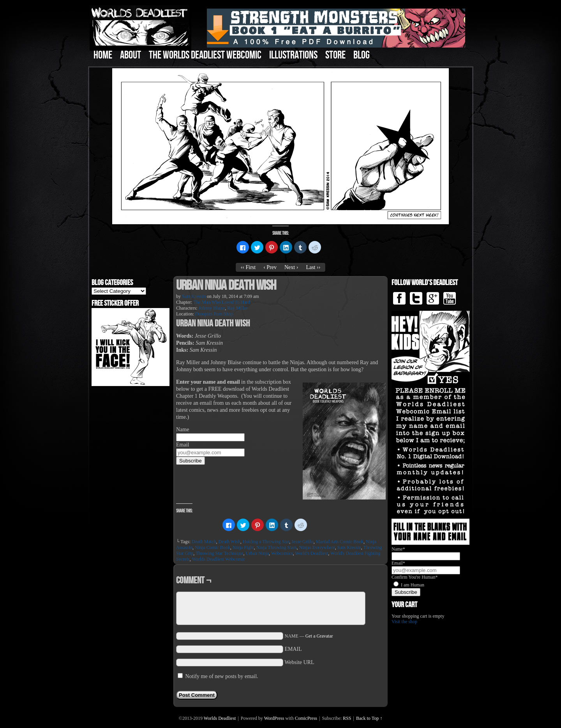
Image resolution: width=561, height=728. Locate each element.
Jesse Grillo (302, 542)
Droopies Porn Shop (214, 314)
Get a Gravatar (319, 636)
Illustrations (293, 55)
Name (183, 430)
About (131, 55)
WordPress (274, 718)
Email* (398, 563)
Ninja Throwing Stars (277, 547)
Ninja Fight (243, 547)
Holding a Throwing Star (266, 542)
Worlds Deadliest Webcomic (218, 559)
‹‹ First (248, 267)
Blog (362, 55)
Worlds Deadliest (220, 718)
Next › (291, 267)
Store (335, 55)
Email (183, 445)
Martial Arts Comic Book (340, 542)
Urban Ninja (257, 553)
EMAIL (293, 649)
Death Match (204, 542)
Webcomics (282, 553)
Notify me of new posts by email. (222, 676)
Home (103, 55)
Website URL (299, 662)
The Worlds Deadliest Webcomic (205, 55)
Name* (398, 549)
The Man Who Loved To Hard (222, 302)
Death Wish (229, 542)
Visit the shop (404, 622)
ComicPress (306, 718)
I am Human (413, 585)
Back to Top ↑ (369, 718)
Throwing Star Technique (219, 553)
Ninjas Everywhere (317, 547)
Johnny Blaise (212, 308)
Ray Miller (237, 308)
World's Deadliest (311, 553)
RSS (347, 718)
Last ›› (313, 267)
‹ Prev (270, 267)
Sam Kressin (194, 296)
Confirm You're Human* (415, 577)
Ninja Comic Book (213, 547)
